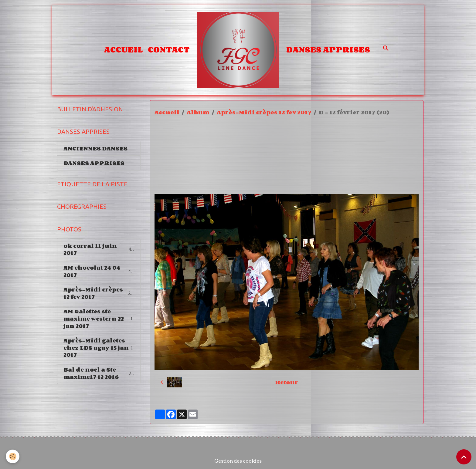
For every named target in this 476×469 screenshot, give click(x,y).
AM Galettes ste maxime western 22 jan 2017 (99, 321)
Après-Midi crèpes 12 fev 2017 (264, 112)
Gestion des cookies (238, 461)
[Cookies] (13, 456)
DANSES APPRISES (328, 49)
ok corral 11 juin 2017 (99, 251)
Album (198, 112)
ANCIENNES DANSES (96, 149)
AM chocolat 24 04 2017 (99, 273)
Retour (287, 382)
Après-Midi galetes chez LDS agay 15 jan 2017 (99, 350)
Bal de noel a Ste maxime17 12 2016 (99, 376)
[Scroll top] (464, 457)
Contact (169, 49)
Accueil (124, 49)
